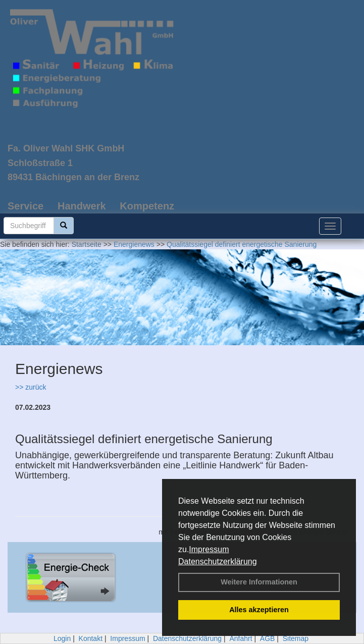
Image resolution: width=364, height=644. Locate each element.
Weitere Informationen (259, 582)
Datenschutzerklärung (218, 561)
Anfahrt (241, 638)
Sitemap (296, 638)
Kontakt (91, 638)
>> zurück (31, 387)
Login (62, 638)
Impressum (209, 549)
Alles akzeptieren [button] (259, 610)
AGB (268, 638)
